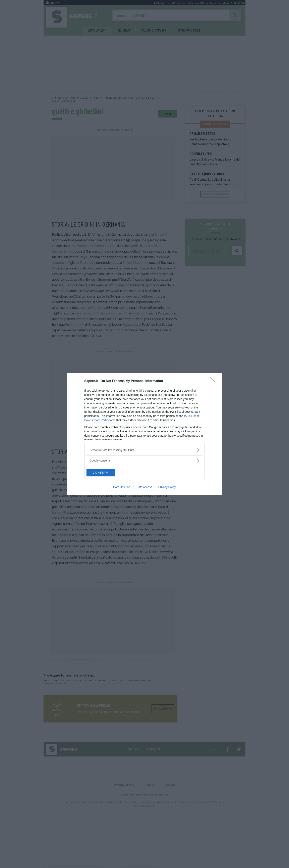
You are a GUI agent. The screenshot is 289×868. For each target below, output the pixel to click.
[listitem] (144, 450)
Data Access (144, 487)
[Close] (214, 381)
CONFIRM (105, 473)
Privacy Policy (167, 487)
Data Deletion (122, 487)
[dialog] (144, 434)
